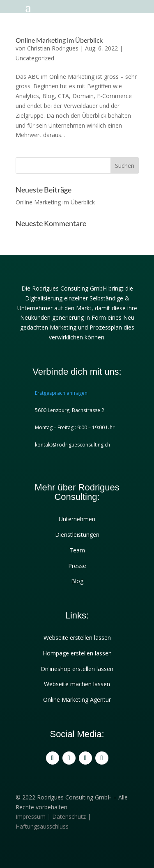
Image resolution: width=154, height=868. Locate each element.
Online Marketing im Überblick (59, 40)
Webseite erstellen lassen (77, 638)
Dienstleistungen (77, 535)
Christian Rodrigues (53, 48)
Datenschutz (69, 816)
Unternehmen (77, 519)
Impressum (31, 816)
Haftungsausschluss (42, 826)
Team (77, 550)
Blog (77, 581)
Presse (77, 566)
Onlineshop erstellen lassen (77, 669)
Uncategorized (35, 58)
